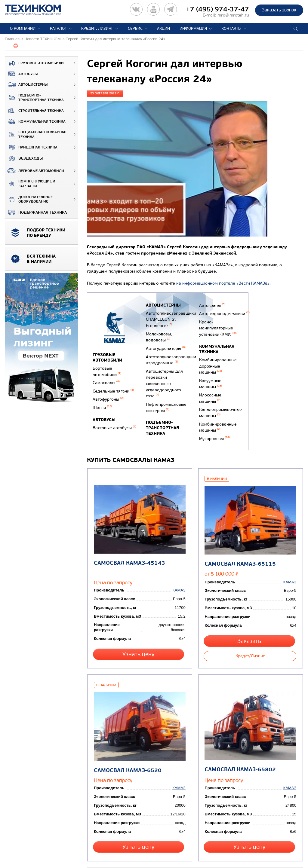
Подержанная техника (36, 212)
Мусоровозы (213, 428)
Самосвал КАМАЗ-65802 (240, 751)
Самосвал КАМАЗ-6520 (127, 752)
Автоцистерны (26, 85)
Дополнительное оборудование (29, 199)
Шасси (102, 404)
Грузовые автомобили (34, 63)
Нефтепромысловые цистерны (166, 398)
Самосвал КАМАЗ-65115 (240, 552)
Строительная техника (34, 111)
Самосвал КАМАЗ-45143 (129, 551)
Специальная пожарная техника (36, 134)
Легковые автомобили (35, 171)
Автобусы (21, 74)
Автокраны (211, 305)
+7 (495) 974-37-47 (217, 9)
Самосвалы (106, 381)
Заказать (250, 628)
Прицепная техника (31, 148)
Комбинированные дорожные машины (217, 362)
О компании (23, 29)
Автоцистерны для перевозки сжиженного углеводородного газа (164, 377)
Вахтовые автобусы (114, 424)
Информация (193, 29)
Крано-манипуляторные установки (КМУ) (217, 326)
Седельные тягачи (113, 389)
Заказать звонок (279, 10)
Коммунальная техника (35, 121)
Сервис (135, 29)
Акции (163, 29)
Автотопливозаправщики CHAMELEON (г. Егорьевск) (170, 318)
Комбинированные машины (217, 417)
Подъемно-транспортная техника (34, 98)
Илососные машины (209, 391)
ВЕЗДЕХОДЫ (24, 158)
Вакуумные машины (209, 378)
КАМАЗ (180, 583)
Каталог (58, 29)
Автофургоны (108, 397)
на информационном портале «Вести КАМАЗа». (223, 283)
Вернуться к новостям (107, 854)
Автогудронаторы (165, 345)
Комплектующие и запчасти (30, 184)
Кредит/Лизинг (250, 642)
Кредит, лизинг (97, 29)
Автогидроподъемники (223, 313)
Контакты (231, 29)
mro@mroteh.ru (233, 15)
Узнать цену (139, 642)
